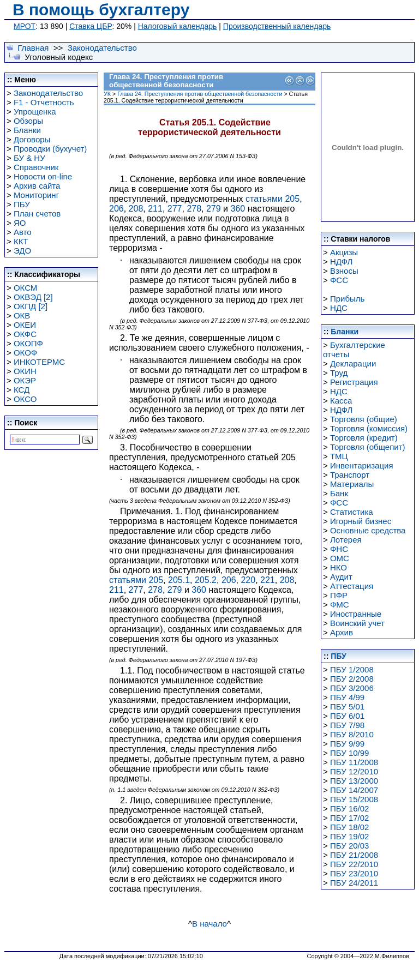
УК (107, 94)
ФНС (339, 549)
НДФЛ (341, 261)
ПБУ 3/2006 (352, 688)
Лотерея (346, 540)
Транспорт (350, 475)
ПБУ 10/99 (350, 753)
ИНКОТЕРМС (39, 362)
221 (268, 580)
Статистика (352, 512)
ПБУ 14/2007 (354, 790)
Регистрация (354, 382)
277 (175, 209)
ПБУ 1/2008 (352, 669)
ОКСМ (25, 288)
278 (194, 209)
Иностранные (356, 614)
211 (155, 209)
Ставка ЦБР (91, 26)
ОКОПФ (28, 343)
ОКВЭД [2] (33, 297)
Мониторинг (36, 195)
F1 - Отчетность (44, 102)
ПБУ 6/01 (347, 716)
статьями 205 (273, 199)
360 (238, 209)
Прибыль (347, 299)
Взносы (344, 271)
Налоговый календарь (178, 26)
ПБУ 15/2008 (354, 799)
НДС (339, 308)
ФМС (340, 605)
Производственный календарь (277, 26)
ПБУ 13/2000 (354, 781)
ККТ (21, 241)
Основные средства (368, 530)
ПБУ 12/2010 (354, 771)
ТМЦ (339, 456)
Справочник (36, 167)
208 (136, 209)
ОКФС (25, 334)
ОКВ (22, 315)
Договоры (32, 139)
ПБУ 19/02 (350, 836)
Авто (23, 232)
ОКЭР (25, 380)
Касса (341, 401)
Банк (339, 493)
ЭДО (22, 251)
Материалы (352, 484)
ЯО (20, 223)
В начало (209, 924)
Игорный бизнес (361, 521)
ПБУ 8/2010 (352, 734)
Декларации (353, 363)
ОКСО (25, 399)
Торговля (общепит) (368, 447)
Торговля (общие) (364, 419)
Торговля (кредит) (364, 438)
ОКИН (25, 371)
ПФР (339, 595)
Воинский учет (357, 623)
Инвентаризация (362, 465)
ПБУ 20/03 (350, 846)
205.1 (179, 580)
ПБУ (22, 204)
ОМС (340, 558)
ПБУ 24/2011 (354, 883)
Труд (339, 373)
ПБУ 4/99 (347, 697)
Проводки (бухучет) (50, 149)
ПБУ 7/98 (347, 725)
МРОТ (25, 26)
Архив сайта (37, 186)
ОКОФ (25, 353)
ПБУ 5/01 (347, 707)
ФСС (339, 280)
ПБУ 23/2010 (354, 873)
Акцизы (344, 252)
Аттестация (352, 586)
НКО (339, 567)
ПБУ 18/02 (350, 827)
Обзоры (28, 121)
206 (116, 209)
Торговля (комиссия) (369, 428)
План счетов (37, 214)
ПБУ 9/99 (347, 744)
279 (214, 209)
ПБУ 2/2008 (352, 679)
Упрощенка (35, 112)
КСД (22, 390)
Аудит (341, 577)
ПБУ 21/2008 (354, 855)
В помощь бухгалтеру (101, 10)
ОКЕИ (25, 325)
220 (248, 580)
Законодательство (102, 48)
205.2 (206, 580)
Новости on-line (43, 176)
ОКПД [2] (31, 306)
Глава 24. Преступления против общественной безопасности (200, 94)
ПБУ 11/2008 (354, 762)
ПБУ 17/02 (350, 818)
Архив (342, 632)
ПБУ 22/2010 (354, 864)
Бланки (27, 130)
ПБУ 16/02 (350, 808)
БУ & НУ (29, 158)
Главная (33, 48)
